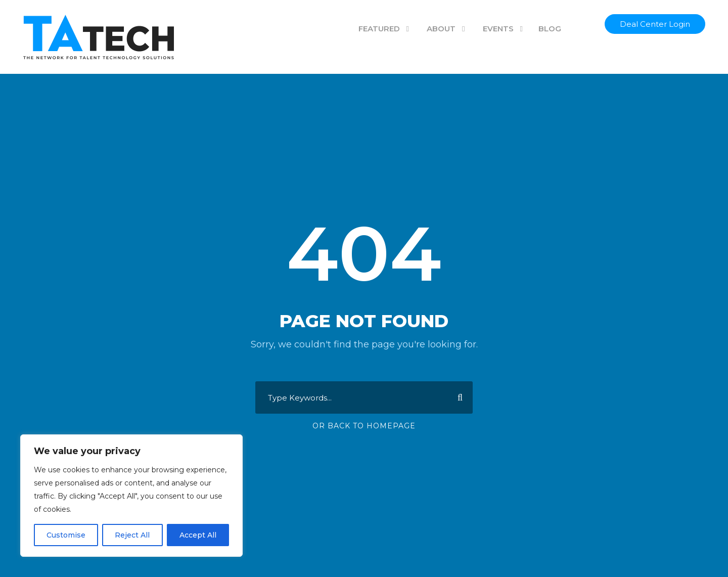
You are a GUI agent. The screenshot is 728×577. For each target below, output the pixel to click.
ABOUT (441, 29)
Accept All (198, 535)
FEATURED (379, 29)
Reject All (132, 535)
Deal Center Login (655, 24)
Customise (66, 535)
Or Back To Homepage (364, 426)
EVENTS (498, 29)
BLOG (550, 29)
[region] (131, 496)
